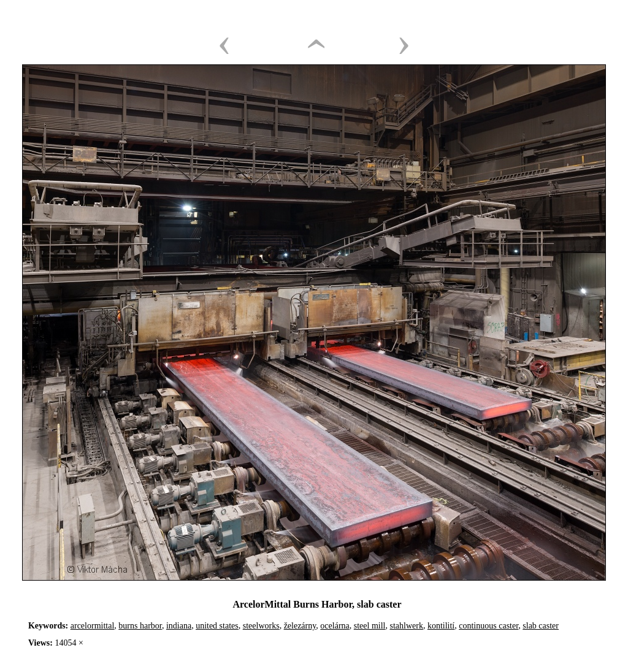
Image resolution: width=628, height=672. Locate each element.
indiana (179, 626)
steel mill (370, 626)
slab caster (541, 626)
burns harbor (140, 626)
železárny (300, 626)
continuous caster (488, 626)
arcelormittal (93, 626)
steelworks (261, 626)
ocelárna (335, 626)
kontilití (441, 626)
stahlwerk (406, 626)
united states (217, 626)
